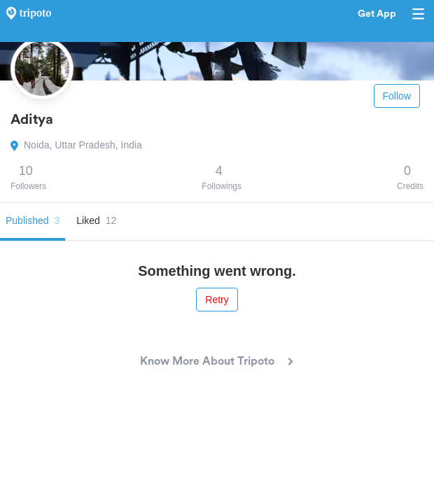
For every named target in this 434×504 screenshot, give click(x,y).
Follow (397, 96)
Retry (217, 300)
